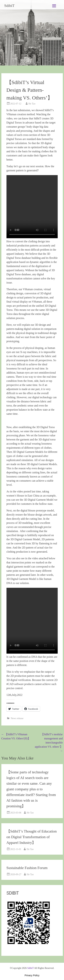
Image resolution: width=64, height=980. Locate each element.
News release (17, 718)
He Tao (32, 104)
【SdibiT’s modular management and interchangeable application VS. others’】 (49, 743)
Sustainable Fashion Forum (27, 868)
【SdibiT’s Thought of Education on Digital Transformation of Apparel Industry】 (32, 837)
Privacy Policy (32, 975)
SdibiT (9, 6)
